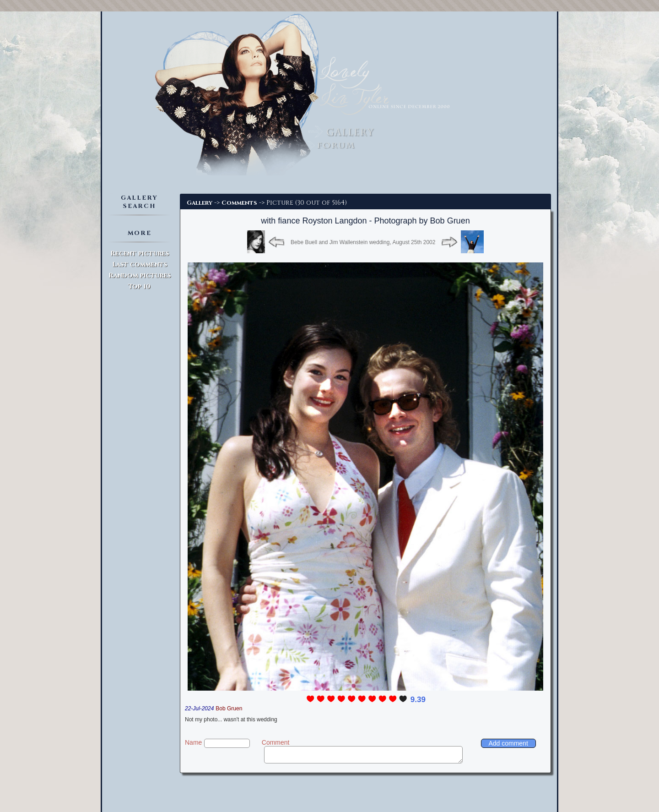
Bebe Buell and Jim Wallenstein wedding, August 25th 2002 (363, 242)
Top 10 (139, 286)
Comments (239, 203)
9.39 (418, 700)
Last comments (140, 264)
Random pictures (140, 275)
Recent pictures (140, 253)
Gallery (200, 203)
